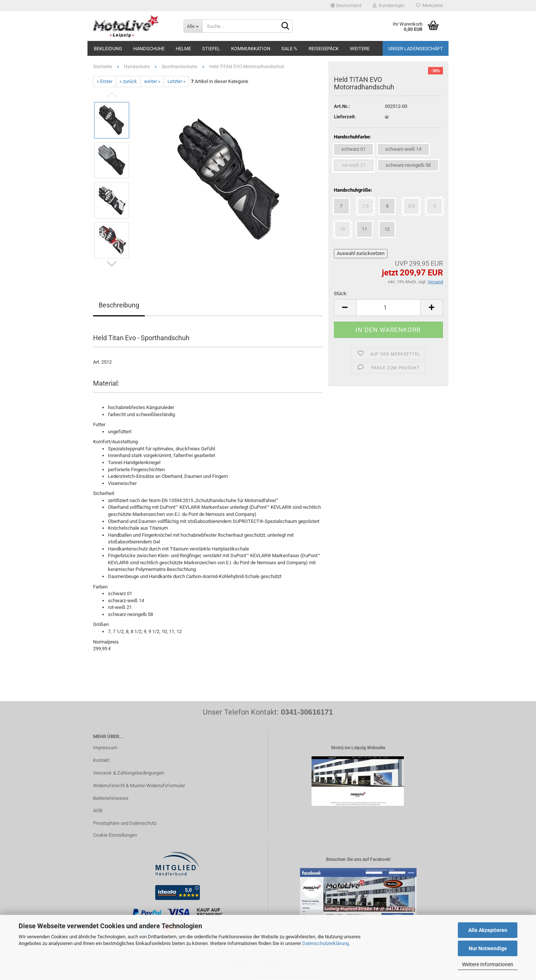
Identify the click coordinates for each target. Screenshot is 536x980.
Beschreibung (119, 305)
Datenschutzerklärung (326, 943)
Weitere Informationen (488, 964)
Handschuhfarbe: (352, 137)
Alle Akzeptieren (488, 930)
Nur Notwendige (488, 948)
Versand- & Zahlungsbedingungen (129, 773)
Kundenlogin (389, 6)
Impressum (105, 748)
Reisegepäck (324, 49)
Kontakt (101, 760)
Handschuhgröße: (353, 190)
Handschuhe (149, 49)
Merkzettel (429, 6)
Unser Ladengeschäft (416, 49)
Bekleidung (108, 49)
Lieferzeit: (345, 117)
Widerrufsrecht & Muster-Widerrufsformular (139, 786)
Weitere (360, 49)
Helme (183, 49)
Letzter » (176, 81)
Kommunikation (251, 49)
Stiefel (211, 49)
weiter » (152, 81)
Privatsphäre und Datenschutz (125, 823)
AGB (98, 810)
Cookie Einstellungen (115, 835)
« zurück (128, 81)
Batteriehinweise (111, 798)
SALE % (289, 49)
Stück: (341, 293)
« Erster (105, 81)
